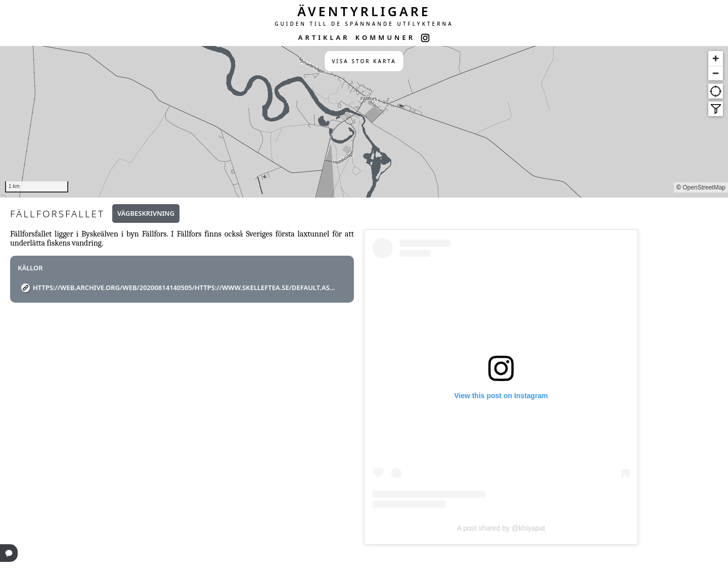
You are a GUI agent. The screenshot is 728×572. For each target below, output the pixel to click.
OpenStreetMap (704, 187)
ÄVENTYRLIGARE (364, 11)
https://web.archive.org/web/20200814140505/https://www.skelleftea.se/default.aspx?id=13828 (186, 288)
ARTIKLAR (324, 37)
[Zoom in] (716, 58)
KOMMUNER (385, 37)
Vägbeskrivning (146, 213)
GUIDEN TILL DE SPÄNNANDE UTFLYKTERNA (364, 24)
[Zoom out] (716, 73)
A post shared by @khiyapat (501, 528)
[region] (364, 122)
